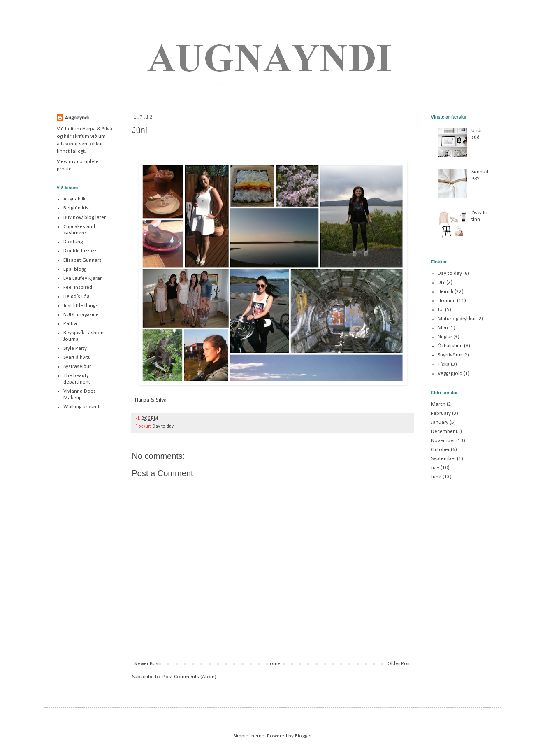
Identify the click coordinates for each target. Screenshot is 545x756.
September (443, 459)
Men (443, 328)
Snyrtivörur (450, 355)
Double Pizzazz (80, 251)
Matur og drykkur (457, 319)
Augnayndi (77, 118)
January (440, 422)
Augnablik (74, 199)
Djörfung (73, 242)
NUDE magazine (81, 315)
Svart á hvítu (77, 357)
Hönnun (447, 301)
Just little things (81, 306)
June (436, 477)
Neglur (445, 337)
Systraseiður (77, 366)
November (443, 441)
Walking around (81, 407)
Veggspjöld (450, 373)
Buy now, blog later (85, 217)
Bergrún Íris (76, 208)
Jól (441, 310)
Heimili (445, 292)
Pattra (70, 324)
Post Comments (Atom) (189, 677)
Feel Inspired (78, 287)
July (435, 468)
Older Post (399, 664)
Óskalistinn (450, 346)
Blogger (303, 736)
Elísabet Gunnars (82, 260)
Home (274, 664)
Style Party (75, 348)
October (440, 450)
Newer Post (147, 664)
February (441, 413)
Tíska (444, 364)
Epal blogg (75, 269)
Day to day (163, 426)
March (438, 404)
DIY (441, 283)
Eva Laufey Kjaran (83, 278)
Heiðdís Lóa (77, 297)
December (443, 432)
